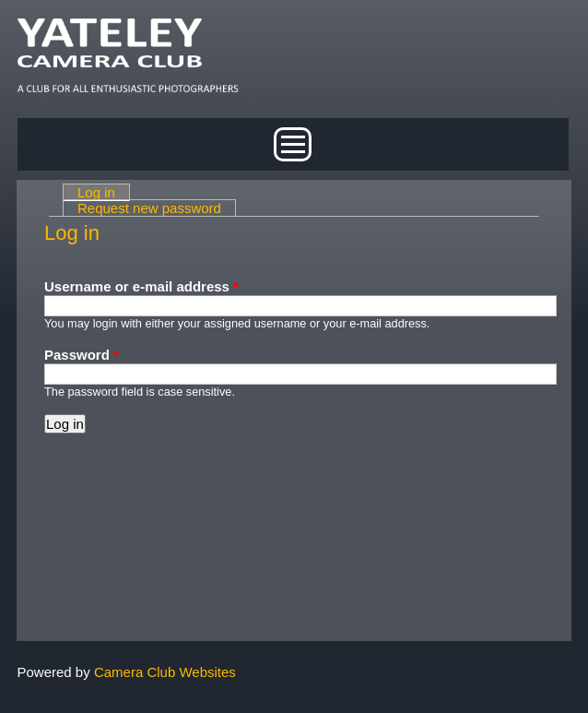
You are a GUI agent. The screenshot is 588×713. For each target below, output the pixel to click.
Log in (104, 192)
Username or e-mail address (141, 286)
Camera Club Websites (165, 672)
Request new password (149, 208)
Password (82, 355)
